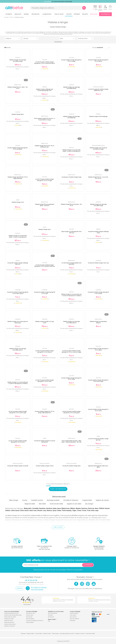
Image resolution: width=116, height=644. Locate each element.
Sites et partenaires (52, 613)
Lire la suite (58, 527)
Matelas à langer (47, 634)
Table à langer (14, 500)
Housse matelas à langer (58, 27)
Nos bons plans (30, 615)
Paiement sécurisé (97, 612)
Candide (35, 508)
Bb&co (73, 508)
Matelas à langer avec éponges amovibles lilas (71, 117)
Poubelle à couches (80, 634)
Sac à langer (89, 504)
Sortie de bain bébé (56, 504)
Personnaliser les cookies (10, 617)
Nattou (49, 510)
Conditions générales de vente (11, 613)
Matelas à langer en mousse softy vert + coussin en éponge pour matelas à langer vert (71, 296)
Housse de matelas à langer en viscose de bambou (45, 441)
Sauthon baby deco (53, 508)
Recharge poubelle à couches (67, 634)
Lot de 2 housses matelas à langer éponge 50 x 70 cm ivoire (18, 441)
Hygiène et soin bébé (74, 504)
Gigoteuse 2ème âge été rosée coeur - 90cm (98, 466)
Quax (55, 510)
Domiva (84, 508)
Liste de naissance (74, 613)
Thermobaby (67, 510)
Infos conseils (73, 615)
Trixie (84, 510)
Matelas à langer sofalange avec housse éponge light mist (45, 90)
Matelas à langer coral (18, 202)
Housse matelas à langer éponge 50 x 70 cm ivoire (98, 410)
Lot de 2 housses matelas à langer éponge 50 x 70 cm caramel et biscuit (45, 63)
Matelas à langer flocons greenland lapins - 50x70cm (45, 205)
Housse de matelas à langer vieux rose (98, 263)
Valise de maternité (74, 619)
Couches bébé (38, 634)
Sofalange (23, 634)
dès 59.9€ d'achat (17, 544)
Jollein (8, 510)
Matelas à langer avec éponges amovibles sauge (98, 205)
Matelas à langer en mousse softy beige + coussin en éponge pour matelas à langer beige (18, 237)
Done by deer (93, 508)
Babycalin (28, 508)
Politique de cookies (9, 619)
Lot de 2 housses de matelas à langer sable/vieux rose (98, 90)
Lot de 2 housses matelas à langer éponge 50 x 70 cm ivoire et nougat (71, 351)
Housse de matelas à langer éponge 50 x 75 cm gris (45, 293)
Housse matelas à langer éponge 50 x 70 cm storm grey (98, 381)
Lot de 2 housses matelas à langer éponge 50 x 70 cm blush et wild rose (45, 266)
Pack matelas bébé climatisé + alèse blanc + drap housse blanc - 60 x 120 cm (71, 442)
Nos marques (29, 617)
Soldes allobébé (30, 622)
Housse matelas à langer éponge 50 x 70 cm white (71, 379)
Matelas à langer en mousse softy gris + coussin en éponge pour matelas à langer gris (18, 383)
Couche (25, 500)
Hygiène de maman (102, 500)
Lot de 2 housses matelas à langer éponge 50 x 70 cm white (45, 381)
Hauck (107, 508)
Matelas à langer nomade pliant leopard (98, 322)
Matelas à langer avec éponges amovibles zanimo (18, 349)
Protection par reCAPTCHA (63, 641)
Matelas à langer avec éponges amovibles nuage (18, 60)
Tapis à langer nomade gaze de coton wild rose (71, 232)
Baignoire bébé (30, 504)
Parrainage (72, 621)
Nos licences (51, 617)
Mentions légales (30, 619)
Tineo (79, 510)
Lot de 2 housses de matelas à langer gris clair (98, 439)
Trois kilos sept (93, 510)
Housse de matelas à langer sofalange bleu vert (18, 263)
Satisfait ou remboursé (10, 626)
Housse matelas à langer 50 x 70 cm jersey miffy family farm (45, 412)
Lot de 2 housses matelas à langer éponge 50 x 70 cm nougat (45, 180)
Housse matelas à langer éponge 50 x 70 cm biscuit (98, 60)
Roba (59, 510)
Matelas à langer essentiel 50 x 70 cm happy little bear (18, 178)
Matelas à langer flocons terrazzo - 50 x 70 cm (71, 205)
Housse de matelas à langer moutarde (18, 466)
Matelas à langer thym (45, 229)
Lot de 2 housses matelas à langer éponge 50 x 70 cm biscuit (45, 351)
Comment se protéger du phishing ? (35, 621)
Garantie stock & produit (10, 624)
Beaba (78, 508)
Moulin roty (42, 510)
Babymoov (66, 508)
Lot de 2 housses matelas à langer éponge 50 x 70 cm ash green (71, 412)
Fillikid (101, 508)
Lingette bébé (87, 500)
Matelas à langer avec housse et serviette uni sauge (98, 148)
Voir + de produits (58, 489)
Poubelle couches (37, 500)
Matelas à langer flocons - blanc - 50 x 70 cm (18, 88)
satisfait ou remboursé (72, 543)
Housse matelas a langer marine (45, 466)
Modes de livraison (9, 621)
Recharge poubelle (53, 500)
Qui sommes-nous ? (31, 613)
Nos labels (50, 615)
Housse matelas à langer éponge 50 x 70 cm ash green (18, 148)
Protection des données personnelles (13, 615)
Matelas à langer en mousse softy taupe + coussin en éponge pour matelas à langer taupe (71, 151)
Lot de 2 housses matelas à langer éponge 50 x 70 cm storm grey (18, 412)
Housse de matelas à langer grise (71, 466)
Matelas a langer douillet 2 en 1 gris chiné (45, 322)
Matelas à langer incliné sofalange (98, 116)
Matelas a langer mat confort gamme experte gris (18, 322)
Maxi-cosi (33, 510)
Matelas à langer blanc (18, 114)
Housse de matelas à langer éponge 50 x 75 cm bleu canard (18, 293)
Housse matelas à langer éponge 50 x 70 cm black (98, 349)
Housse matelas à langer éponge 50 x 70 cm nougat (71, 60)
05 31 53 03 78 (99, 549)
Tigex (74, 510)
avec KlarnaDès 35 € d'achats (44, 544)
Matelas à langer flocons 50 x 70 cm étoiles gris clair (45, 146)
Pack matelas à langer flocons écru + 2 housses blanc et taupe (45, 119)
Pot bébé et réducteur (71, 500)
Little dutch (24, 510)
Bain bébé (42, 504)
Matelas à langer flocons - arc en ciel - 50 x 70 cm (98, 178)
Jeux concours (73, 617)
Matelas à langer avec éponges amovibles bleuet (71, 88)
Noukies (42, 508)
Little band (15, 510)
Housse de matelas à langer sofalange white (98, 232)
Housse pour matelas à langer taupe (71, 177)
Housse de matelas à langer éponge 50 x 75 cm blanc (98, 293)
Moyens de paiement (9, 622)
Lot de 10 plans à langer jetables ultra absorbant (71, 263)
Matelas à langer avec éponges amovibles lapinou (71, 322)
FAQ (49, 621)
